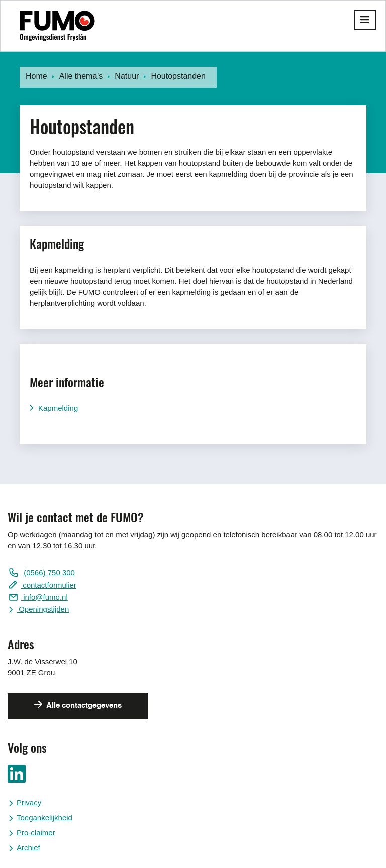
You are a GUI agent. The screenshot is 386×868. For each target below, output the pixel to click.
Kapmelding (58, 408)
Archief (28, 848)
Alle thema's (81, 76)
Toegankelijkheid (44, 818)
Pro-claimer (36, 833)
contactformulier (49, 585)
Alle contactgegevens (83, 706)
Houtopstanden (178, 76)
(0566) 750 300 (48, 573)
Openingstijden (43, 609)
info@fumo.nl (44, 597)
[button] (365, 20)
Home (36, 76)
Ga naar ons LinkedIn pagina (17, 774)
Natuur (127, 76)
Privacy (29, 802)
